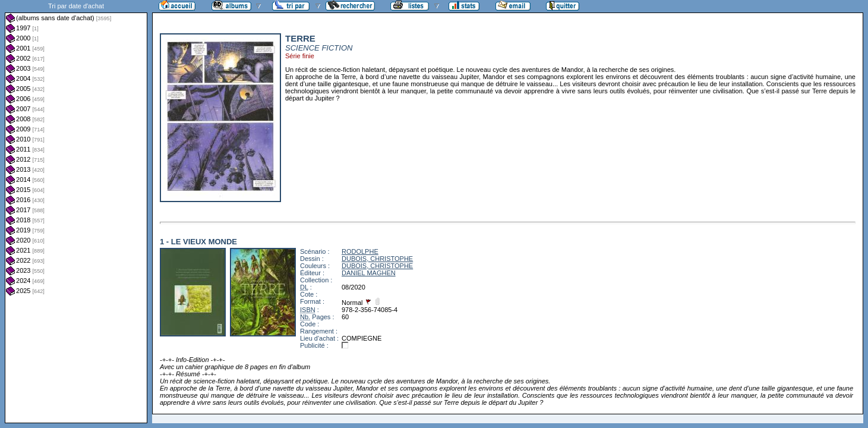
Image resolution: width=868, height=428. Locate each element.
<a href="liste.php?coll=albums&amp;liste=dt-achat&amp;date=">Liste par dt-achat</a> (76, 212)
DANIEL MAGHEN (369, 273)
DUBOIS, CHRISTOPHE (377, 259)
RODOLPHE (360, 251)
